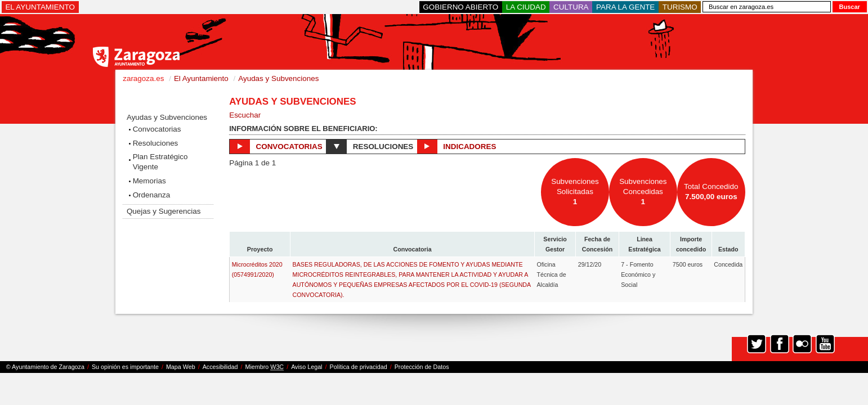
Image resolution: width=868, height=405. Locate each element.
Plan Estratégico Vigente (160, 162)
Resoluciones (156, 143)
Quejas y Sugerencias (164, 211)
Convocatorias (157, 129)
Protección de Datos (422, 367)
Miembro (264, 367)
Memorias (149, 181)
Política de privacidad (359, 367)
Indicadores (457, 146)
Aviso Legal (307, 367)
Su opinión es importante (125, 367)
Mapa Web (181, 367)
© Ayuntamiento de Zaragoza (45, 367)
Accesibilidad (220, 367)
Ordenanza (152, 195)
